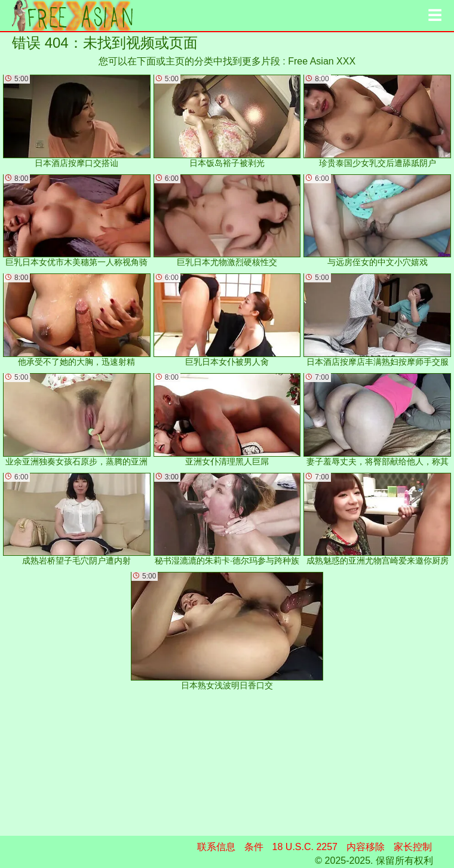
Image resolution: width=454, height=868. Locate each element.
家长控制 (413, 847)
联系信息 (216, 847)
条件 (254, 847)
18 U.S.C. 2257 (305, 847)
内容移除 (366, 847)
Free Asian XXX (322, 61)
